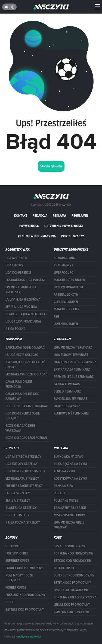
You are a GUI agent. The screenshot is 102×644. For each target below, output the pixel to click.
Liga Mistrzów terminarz (73, 347)
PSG (56, 317)
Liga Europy (14, 265)
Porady (60, 493)
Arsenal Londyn (66, 295)
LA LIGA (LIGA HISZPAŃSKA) (23, 299)
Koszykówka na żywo (70, 479)
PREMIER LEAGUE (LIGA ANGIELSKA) (21, 290)
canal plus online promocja (19, 384)
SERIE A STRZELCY (18, 500)
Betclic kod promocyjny (73, 561)
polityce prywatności (30, 636)
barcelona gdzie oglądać (25, 347)
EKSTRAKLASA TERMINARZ (72, 369)
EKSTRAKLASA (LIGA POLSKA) (25, 280)
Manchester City (67, 309)
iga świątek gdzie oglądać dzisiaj (25, 365)
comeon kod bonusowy (72, 612)
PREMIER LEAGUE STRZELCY (24, 486)
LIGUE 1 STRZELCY (17, 515)
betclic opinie (64, 568)
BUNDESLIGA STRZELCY (21, 508)
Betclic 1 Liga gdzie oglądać (27, 406)
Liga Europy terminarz (71, 355)
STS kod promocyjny (70, 546)
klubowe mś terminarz (71, 413)
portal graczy (73, 236)
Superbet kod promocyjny (74, 575)
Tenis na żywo (64, 471)
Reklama (59, 216)
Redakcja (40, 216)
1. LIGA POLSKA (16, 329)
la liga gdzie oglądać (22, 355)
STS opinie (13, 546)
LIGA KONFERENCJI (18, 273)
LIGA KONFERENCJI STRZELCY (25, 471)
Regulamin (80, 216)
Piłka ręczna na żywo (70, 464)
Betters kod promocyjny (25, 610)
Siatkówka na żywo (69, 457)
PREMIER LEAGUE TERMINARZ (74, 377)
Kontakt (21, 216)
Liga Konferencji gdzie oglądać (23, 416)
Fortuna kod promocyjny (74, 553)
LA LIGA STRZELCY (18, 493)
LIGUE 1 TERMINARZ (67, 406)
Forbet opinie (16, 588)
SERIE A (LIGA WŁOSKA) (21, 307)
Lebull (10, 602)
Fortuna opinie (17, 553)
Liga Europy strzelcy (22, 464)
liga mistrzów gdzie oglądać (69, 525)
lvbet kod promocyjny (71, 590)
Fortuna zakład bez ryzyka (75, 597)
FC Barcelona (64, 258)
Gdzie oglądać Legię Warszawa (20, 428)
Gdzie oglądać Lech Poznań (26, 438)
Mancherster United (69, 280)
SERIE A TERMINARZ (67, 391)
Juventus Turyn (66, 324)
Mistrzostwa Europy (70, 515)
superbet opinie (17, 561)
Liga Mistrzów (16, 258)
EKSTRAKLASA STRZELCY (22, 479)
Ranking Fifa (63, 486)
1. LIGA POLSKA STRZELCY (23, 522)
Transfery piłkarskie (70, 508)
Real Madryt (64, 265)
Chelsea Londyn (66, 302)
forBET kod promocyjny (24, 568)
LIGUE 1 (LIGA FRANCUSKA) (23, 321)
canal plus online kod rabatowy (22, 396)
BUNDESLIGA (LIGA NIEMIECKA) (26, 314)
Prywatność (29, 226)
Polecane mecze (66, 500)
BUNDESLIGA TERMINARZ (71, 399)
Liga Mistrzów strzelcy (23, 457)
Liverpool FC (64, 273)
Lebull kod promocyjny (72, 605)
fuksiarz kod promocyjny (25, 595)
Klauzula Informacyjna (37, 236)
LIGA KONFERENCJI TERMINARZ (75, 362)
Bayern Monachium (68, 287)
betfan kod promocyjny (72, 583)
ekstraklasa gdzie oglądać (26, 374)
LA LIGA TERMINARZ (67, 384)
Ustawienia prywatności (64, 226)
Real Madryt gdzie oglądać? (19, 578)
